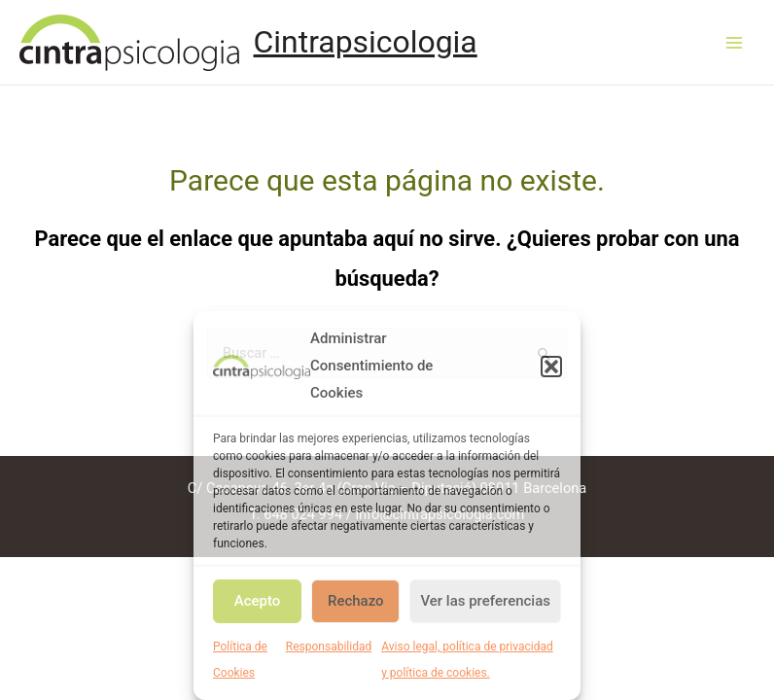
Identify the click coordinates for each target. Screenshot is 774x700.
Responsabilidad (329, 647)
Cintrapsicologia (366, 42)
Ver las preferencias (485, 601)
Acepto (258, 601)
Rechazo (356, 601)
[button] (551, 367)
